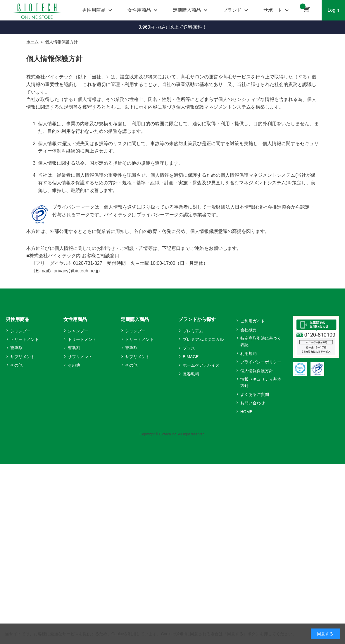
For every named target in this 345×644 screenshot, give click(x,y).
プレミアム (193, 331)
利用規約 (249, 353)
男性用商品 (18, 319)
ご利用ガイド (253, 321)
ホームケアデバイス (201, 365)
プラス (189, 348)
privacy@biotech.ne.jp (77, 271)
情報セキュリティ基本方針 (261, 382)
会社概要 (249, 330)
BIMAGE (191, 357)
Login (333, 10)
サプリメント (23, 357)
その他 (16, 365)
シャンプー (20, 331)
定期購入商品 (135, 319)
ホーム (32, 42)
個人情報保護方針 (257, 371)
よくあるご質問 (255, 394)
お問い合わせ (253, 403)
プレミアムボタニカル (203, 339)
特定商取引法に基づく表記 (261, 341)
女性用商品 (75, 319)
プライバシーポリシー (261, 362)
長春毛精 (191, 374)
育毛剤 (16, 348)
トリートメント (25, 339)
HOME (246, 412)
